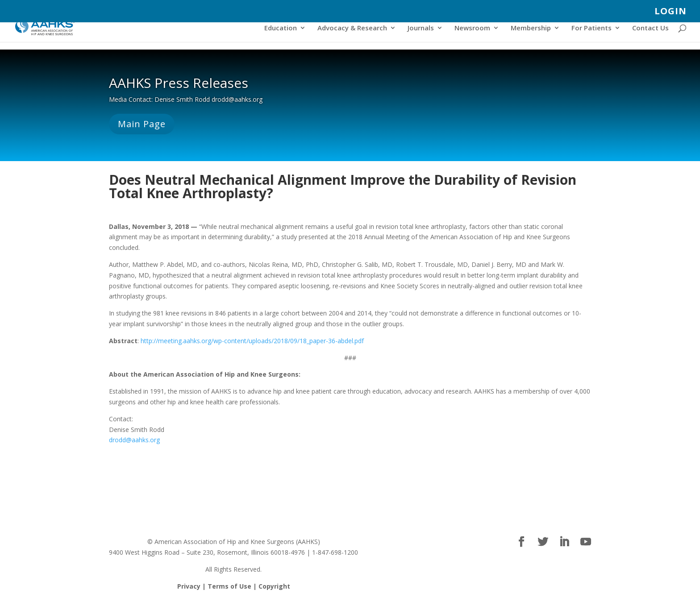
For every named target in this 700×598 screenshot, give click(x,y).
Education (281, 28)
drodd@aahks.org (134, 440)
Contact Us (650, 28)
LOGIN (671, 12)
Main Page (142, 124)
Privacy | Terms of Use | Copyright (234, 586)
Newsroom (472, 28)
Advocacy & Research (352, 28)
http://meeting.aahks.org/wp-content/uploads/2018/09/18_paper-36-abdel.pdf (252, 341)
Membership (531, 28)
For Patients (592, 28)
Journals (421, 28)
